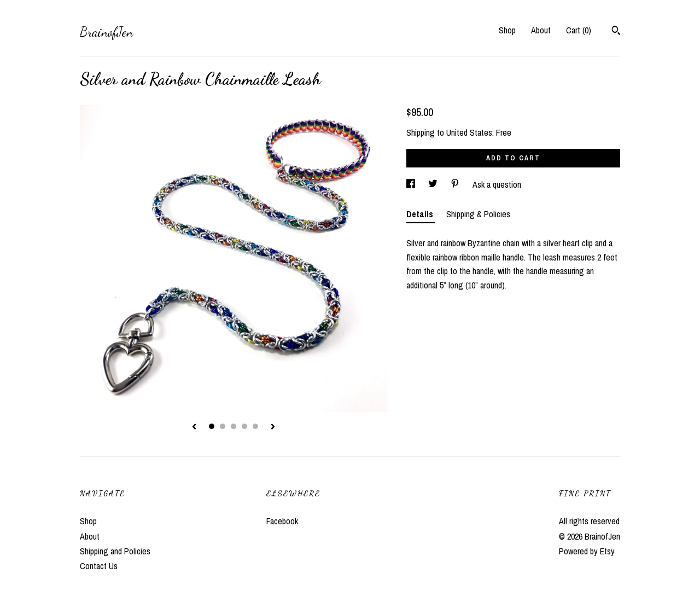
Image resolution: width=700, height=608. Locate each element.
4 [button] (244, 426)
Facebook (282, 521)
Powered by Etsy (587, 551)
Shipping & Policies (478, 214)
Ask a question (497, 184)
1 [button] (212, 426)
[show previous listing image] (194, 427)
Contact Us (99, 566)
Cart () (579, 30)
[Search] (616, 32)
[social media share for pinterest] (456, 184)
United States (469, 132)
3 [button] (234, 426)
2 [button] (223, 426)
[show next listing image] (273, 427)
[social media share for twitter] (434, 184)
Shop (507, 30)
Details (421, 214)
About (541, 30)
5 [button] (255, 426)
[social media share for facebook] (412, 184)
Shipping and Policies (115, 551)
